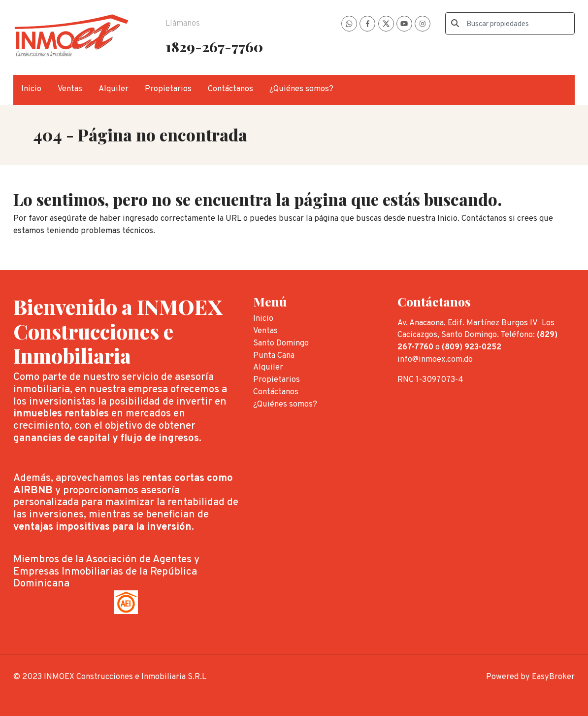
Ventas (70, 89)
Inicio (31, 89)
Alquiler (114, 89)
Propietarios (168, 89)
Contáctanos (230, 89)
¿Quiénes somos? (301, 89)
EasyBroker (553, 677)
